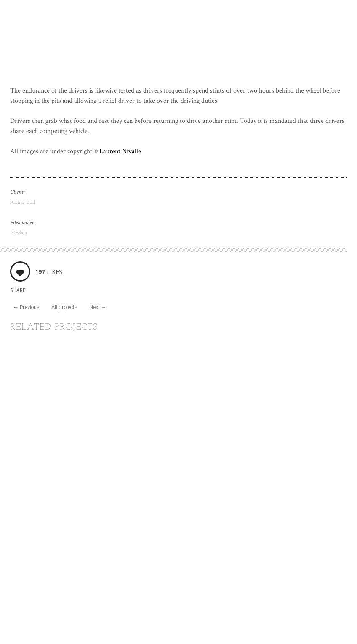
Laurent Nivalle (120, 151)
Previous (26, 307)
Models (19, 233)
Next (98, 307)
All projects (64, 307)
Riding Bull (23, 202)
